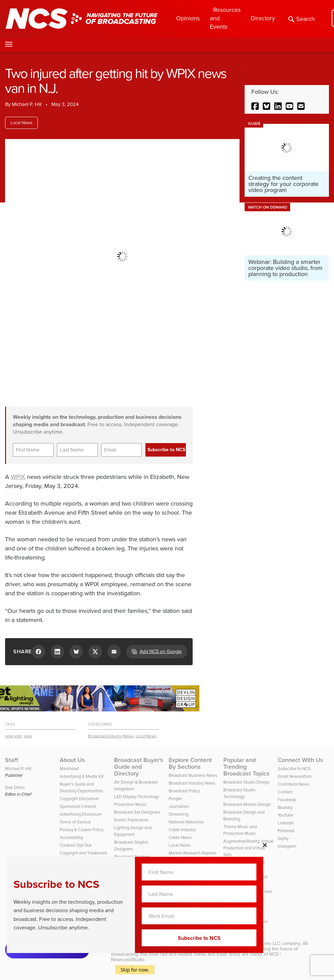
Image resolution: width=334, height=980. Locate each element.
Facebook (287, 800)
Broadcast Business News (193, 775)
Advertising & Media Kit (82, 776)
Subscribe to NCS (294, 769)
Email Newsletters (295, 776)
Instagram (287, 846)
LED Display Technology (136, 797)
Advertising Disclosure (81, 814)
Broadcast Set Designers (137, 812)
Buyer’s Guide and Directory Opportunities (81, 787)
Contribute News (294, 784)
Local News (21, 123)
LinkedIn (286, 823)
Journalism (179, 806)
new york (13, 736)
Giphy (283, 838)
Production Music (130, 804)
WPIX (18, 477)
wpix (28, 736)
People (175, 799)
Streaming (178, 814)
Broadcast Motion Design (247, 804)
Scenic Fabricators (131, 820)
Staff (12, 760)
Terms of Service (75, 822)
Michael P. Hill (27, 104)
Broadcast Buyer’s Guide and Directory (139, 767)
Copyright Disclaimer (79, 799)
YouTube (285, 815)
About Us (72, 760)
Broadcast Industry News (111, 736)
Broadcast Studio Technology (239, 793)
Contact (285, 792)
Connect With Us (300, 760)
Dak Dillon (15, 787)
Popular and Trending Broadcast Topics (246, 767)
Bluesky (285, 807)
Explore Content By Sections (190, 763)
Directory (263, 18)
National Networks (186, 822)
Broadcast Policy (184, 791)
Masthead (69, 769)
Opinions (188, 18)
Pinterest (286, 831)
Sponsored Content (78, 806)
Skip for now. (135, 970)
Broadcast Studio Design (246, 782)
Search (302, 19)
